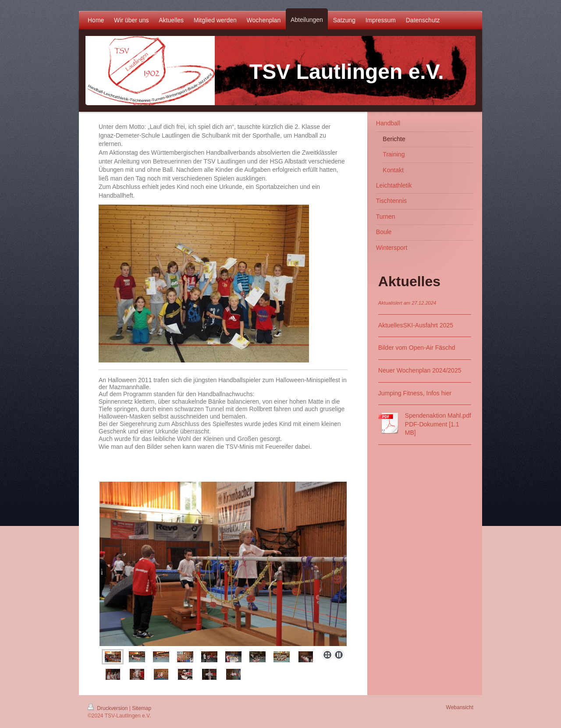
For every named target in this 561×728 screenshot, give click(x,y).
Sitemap (142, 708)
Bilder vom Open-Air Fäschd (417, 348)
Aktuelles (391, 325)
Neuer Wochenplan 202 (410, 370)
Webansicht (460, 707)
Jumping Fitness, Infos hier (415, 393)
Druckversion (108, 708)
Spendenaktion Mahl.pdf (438, 415)
